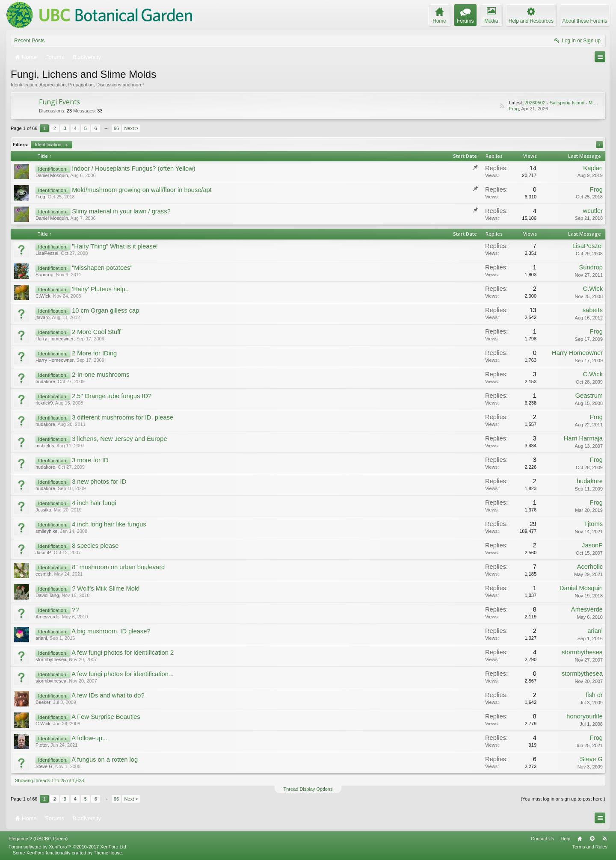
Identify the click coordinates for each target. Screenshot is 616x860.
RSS (502, 106)
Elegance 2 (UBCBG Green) (38, 839)
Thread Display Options (308, 789)
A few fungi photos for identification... (123, 674)
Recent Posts (29, 41)
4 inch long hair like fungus (109, 524)
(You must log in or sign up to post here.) (563, 799)
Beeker (43, 702)
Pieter (42, 745)
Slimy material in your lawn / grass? (121, 211)
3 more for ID (90, 460)
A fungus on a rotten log (105, 760)
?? (75, 610)
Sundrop (44, 275)
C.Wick (43, 296)
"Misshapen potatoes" (102, 268)
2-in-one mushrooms (101, 375)
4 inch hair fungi (94, 503)
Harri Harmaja (583, 438)
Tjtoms (593, 524)
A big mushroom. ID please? (111, 631)
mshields (45, 446)
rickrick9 (44, 403)
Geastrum (589, 396)
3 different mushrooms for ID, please (123, 417)
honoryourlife (585, 716)
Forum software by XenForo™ (68, 847)
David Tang (47, 595)
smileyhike (46, 531)
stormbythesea (51, 659)
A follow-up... (89, 738)
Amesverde (47, 617)
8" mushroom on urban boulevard (118, 567)
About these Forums (585, 21)
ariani (41, 638)
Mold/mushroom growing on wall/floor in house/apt (142, 190)
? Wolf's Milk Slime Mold (106, 588)
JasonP (43, 553)
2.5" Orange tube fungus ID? (112, 396)
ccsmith (43, 574)
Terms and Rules (590, 847)
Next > (131, 128)
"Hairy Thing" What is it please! (115, 246)
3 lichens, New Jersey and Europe (119, 439)
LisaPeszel (47, 253)
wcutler (593, 211)
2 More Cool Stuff (96, 332)
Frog (514, 109)
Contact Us (542, 839)
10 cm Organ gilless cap (105, 310)
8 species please (95, 546)
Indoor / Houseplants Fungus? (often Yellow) (133, 168)
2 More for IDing (94, 353)
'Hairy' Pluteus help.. (100, 289)
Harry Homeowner (55, 339)
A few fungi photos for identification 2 (123, 653)
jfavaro (43, 317)
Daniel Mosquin (52, 175)
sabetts (593, 310)
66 (116, 128)
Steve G (44, 766)
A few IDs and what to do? (108, 695)
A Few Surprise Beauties (106, 717)
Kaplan (593, 168)
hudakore (45, 381)
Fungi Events (59, 102)
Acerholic (590, 567)
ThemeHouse (108, 853)
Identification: (52, 145)
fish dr (594, 695)
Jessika (43, 510)
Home (580, 839)
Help (565, 839)
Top (592, 839)
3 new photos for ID (99, 482)
